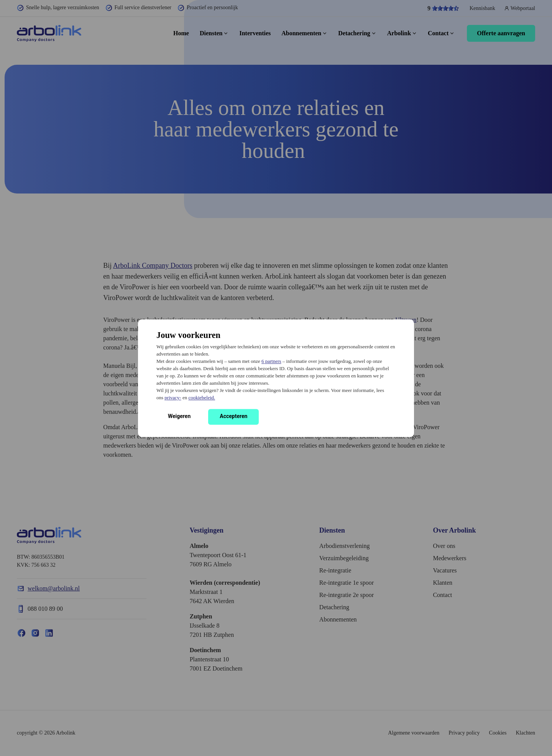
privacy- (173, 398)
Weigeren (179, 416)
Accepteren (233, 416)
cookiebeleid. (202, 398)
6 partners (271, 361)
